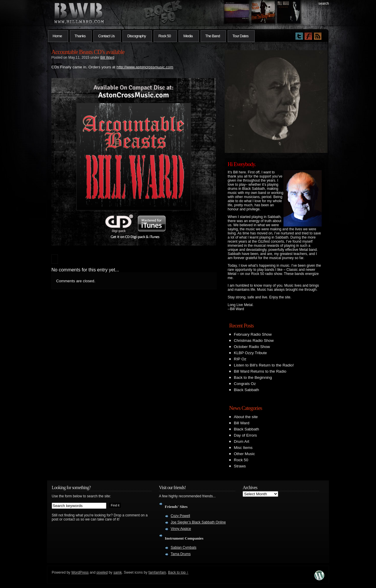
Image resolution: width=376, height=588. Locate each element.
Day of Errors (245, 435)
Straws (240, 466)
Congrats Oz (245, 384)
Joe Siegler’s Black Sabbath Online (198, 522)
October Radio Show (252, 347)
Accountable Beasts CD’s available (88, 52)
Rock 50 (164, 36)
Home (57, 36)
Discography (136, 36)
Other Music (244, 454)
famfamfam (157, 572)
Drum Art (242, 441)
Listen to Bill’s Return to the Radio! (264, 365)
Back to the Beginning (253, 377)
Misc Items (243, 448)
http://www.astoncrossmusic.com (145, 67)
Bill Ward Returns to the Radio (260, 371)
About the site (246, 417)
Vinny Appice (181, 529)
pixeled (102, 572)
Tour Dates (240, 36)
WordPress (80, 572)
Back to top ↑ (178, 572)
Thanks (80, 36)
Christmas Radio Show (254, 341)
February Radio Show (253, 334)
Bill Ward (108, 58)
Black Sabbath (246, 390)
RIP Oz (240, 359)
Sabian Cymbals (183, 548)
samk (118, 572)
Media (188, 36)
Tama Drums (181, 554)
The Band (213, 36)
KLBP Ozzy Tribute (250, 353)
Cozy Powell (180, 516)
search (324, 4)
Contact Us (106, 36)
